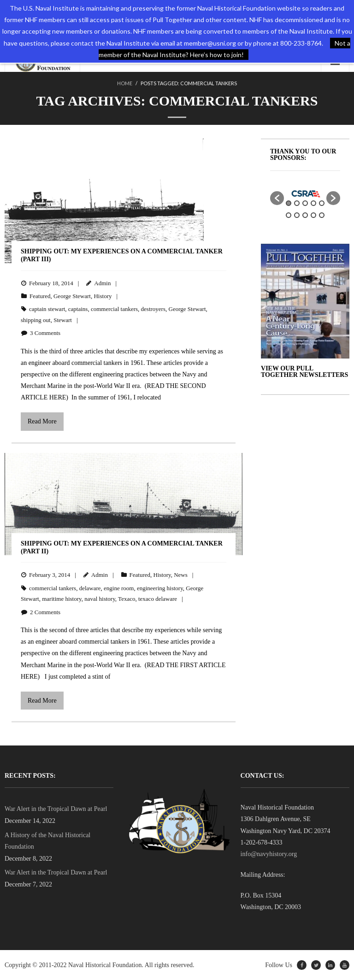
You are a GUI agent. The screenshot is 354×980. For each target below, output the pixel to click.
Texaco (127, 599)
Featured (40, 296)
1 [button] (289, 203)
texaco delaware (158, 599)
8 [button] (305, 215)
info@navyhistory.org (269, 854)
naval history (100, 599)
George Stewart (72, 296)
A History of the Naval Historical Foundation (47, 841)
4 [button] (313, 203)
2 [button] (297, 203)
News (181, 575)
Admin (102, 283)
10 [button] (322, 215)
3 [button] (305, 203)
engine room (119, 588)
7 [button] (297, 215)
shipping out (36, 320)
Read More (42, 421)
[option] (305, 194)
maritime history (62, 599)
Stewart (63, 320)
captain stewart (47, 309)
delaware (90, 588)
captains (78, 309)
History (103, 296)
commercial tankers (114, 309)
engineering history (160, 588)
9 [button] (313, 215)
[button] (277, 198)
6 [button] (289, 215)
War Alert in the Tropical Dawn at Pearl (56, 809)
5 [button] (322, 203)
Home (125, 83)
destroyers (153, 309)
